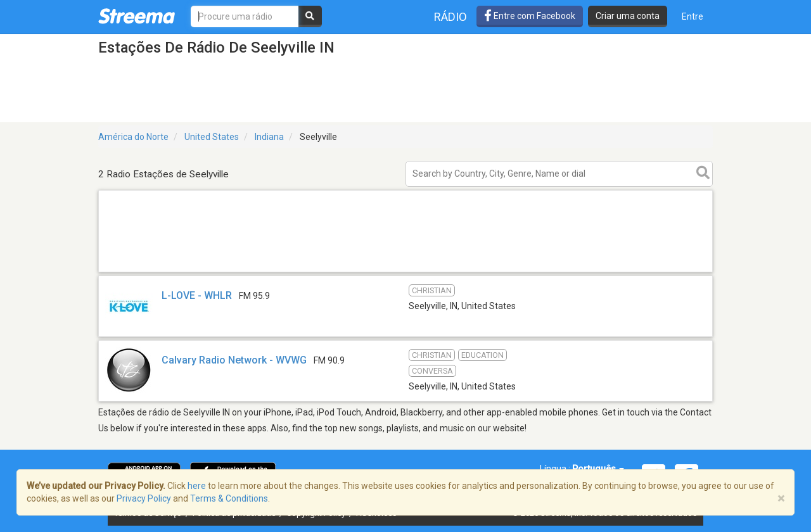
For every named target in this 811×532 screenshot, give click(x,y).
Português (598, 469)
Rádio (450, 17)
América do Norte (133, 137)
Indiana (269, 137)
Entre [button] (693, 16)
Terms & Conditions (229, 498)
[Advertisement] (405, 271)
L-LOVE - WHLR (197, 295)
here (197, 486)
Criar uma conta (628, 16)
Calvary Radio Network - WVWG (234, 360)
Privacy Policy (144, 498)
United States (212, 137)
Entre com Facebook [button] (530, 16)
